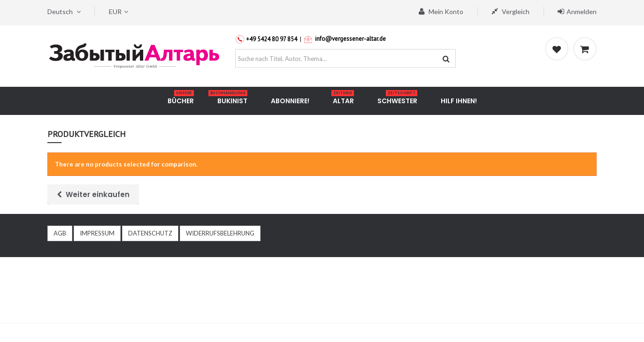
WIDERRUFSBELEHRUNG (220, 233)
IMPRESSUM (97, 233)
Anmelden (577, 11)
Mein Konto (441, 11)
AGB (60, 233)
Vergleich (510, 11)
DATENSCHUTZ (150, 233)
